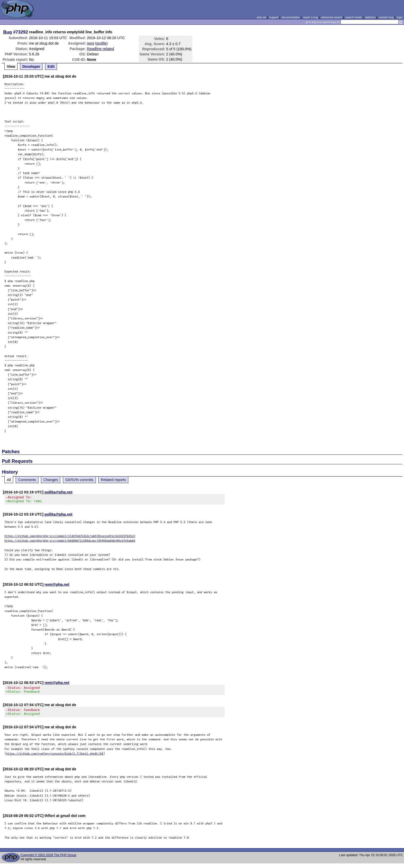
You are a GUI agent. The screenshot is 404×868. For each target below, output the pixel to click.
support (274, 17)
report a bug (310, 17)
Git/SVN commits (79, 480)
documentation (291, 17)
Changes (51, 480)
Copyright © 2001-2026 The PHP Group (48, 860)
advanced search (332, 17)
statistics (370, 17)
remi (90, 43)
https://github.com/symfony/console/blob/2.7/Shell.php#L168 (55, 758)
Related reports (113, 480)
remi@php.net (57, 586)
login (400, 17)
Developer (31, 67)
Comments (27, 480)
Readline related (100, 49)
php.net (262, 17)
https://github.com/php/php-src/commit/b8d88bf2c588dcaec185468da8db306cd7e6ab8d (70, 542)
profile (101, 43)
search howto (353, 17)
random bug (386, 17)
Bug (8, 32)
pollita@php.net (58, 492)
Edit (51, 67)
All (9, 480)
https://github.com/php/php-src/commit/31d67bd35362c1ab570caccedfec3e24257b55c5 (70, 537)
